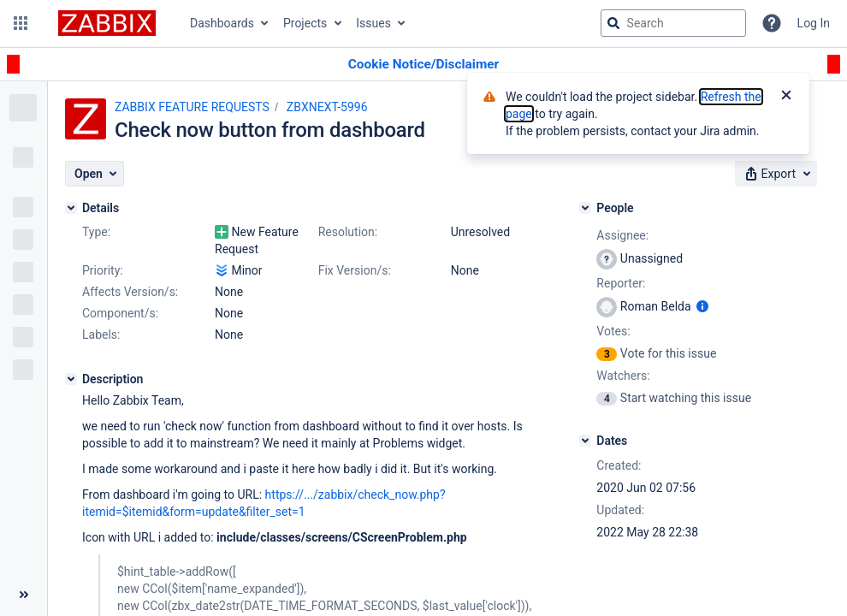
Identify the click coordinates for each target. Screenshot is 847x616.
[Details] (71, 208)
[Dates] (585, 441)
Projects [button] (305, 23)
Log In (814, 23)
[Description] (71, 379)
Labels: (101, 335)
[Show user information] (702, 306)
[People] (585, 208)
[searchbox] (673, 23)
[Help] (772, 23)
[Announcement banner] (423, 65)
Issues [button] (373, 23)
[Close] (786, 97)
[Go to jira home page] (107, 23)
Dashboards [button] (222, 23)
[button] (21, 23)
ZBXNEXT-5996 (327, 107)
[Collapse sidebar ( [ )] (24, 595)
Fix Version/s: (355, 270)
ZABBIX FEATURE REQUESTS (192, 107)
